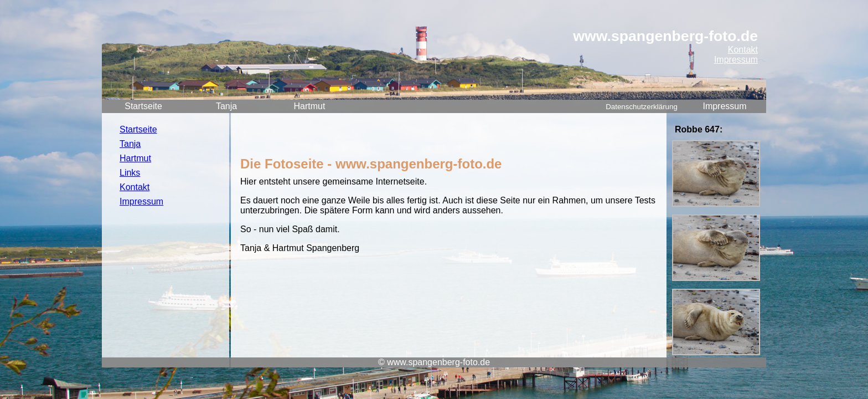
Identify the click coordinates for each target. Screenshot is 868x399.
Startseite (143, 106)
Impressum (736, 60)
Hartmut (310, 106)
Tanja (226, 106)
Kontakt (743, 50)
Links (130, 173)
